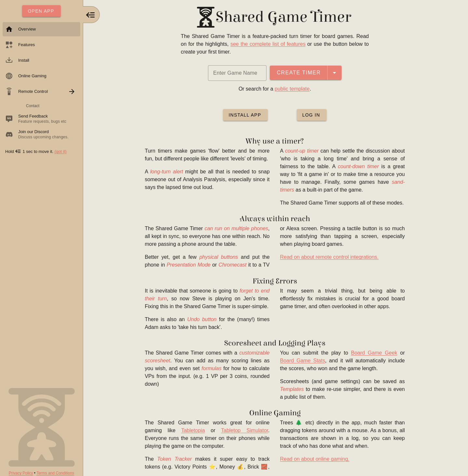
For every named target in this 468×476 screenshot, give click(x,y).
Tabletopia (194, 430)
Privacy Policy (21, 473)
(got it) (61, 151)
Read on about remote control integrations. (330, 257)
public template (293, 89)
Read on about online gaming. (316, 459)
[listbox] (41, 82)
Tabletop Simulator (246, 430)
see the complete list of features (269, 44)
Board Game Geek (375, 353)
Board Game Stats (303, 361)
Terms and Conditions (55, 473)
